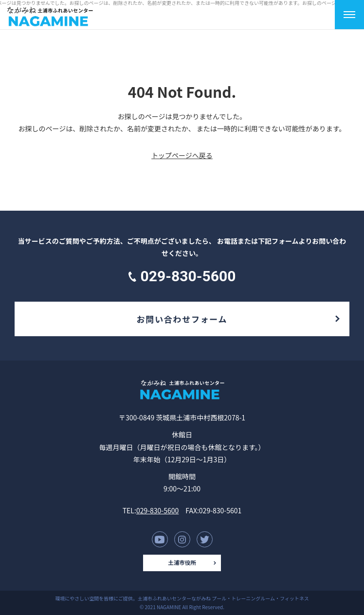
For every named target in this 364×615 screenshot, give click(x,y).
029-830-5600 (157, 510)
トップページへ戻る (182, 155)
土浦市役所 (182, 562)
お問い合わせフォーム (182, 319)
